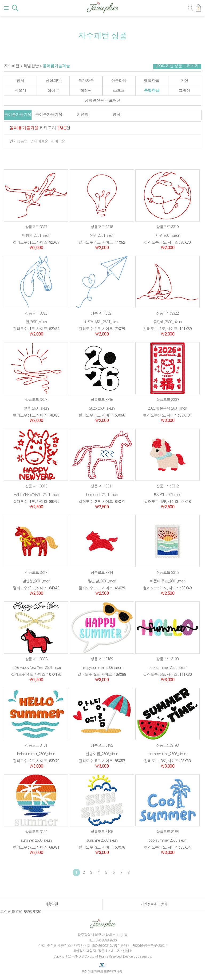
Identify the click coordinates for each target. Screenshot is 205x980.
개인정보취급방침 (154, 904)
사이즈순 (58, 141)
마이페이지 (190, 8)
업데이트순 (40, 141)
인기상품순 (19, 141)
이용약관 (51, 904)
